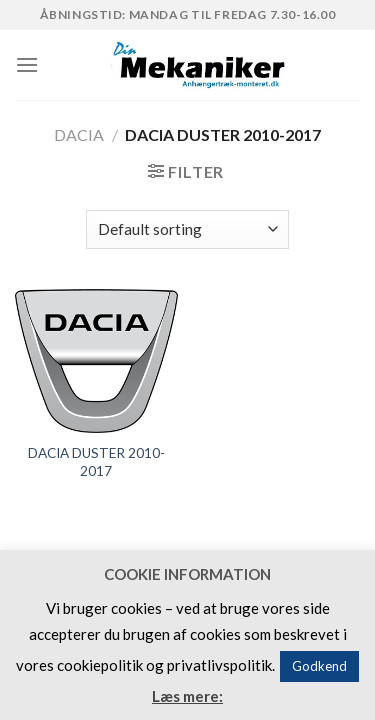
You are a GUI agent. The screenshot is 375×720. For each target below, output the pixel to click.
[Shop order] (187, 229)
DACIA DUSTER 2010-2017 (96, 462)
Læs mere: (187, 696)
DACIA (79, 134)
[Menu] (27, 64)
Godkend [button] (319, 666)
